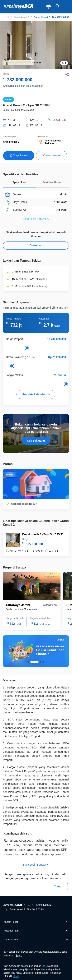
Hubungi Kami (11, 931)
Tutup (58, 886)
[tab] (19, 183)
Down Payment (15, 357)
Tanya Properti (19, 155)
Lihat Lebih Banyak (34, 219)
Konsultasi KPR (52, 155)
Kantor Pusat (11, 922)
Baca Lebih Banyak (34, 865)
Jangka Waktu (14, 375)
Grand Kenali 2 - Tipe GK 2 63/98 (51, 17)
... (29, 905)
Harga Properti (15, 339)
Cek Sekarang (36, 441)
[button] (32, 63)
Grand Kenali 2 (21, 17)
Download (36, 245)
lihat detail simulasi (36, 394)
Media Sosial (11, 939)
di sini (16, 976)
